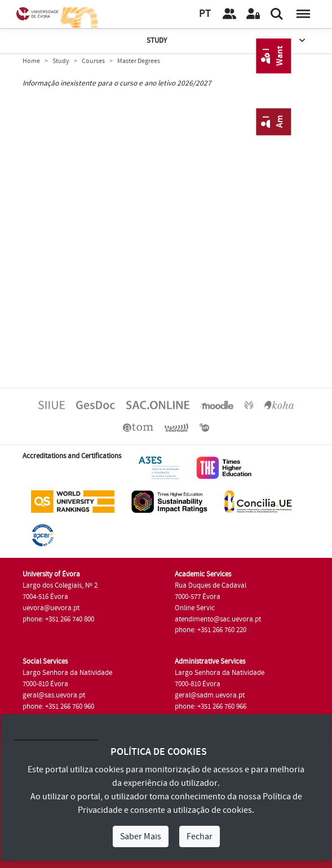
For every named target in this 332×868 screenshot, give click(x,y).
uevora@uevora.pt (51, 608)
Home (31, 61)
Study (227, 41)
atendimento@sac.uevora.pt (218, 619)
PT (205, 14)
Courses (93, 61)
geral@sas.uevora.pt (54, 695)
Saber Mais (141, 836)
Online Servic (195, 608)
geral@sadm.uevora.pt (210, 695)
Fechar (200, 836)
